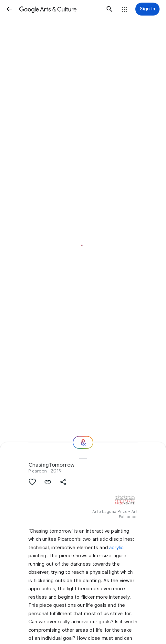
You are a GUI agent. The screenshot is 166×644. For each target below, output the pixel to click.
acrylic (116, 548)
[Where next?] (83, 442)
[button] (9, 9)
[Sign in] (147, 9)
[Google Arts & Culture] (59, 9)
